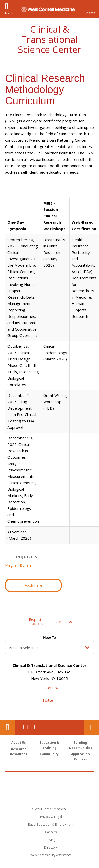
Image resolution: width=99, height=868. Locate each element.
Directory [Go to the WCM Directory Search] (51, 847)
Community (49, 754)
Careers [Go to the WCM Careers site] (51, 832)
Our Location (8, 727)
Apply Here (33, 585)
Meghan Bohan (18, 565)
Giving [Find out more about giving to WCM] (51, 840)
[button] (90, 9)
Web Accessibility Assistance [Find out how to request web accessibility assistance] (51, 855)
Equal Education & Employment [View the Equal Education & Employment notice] (51, 824)
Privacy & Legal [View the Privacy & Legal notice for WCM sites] (51, 817)
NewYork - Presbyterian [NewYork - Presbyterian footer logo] (50, 791)
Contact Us (91, 727)
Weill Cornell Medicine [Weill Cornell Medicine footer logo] (50, 780)
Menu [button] (9, 13)
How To (50, 638)
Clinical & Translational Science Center (50, 39)
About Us (19, 743)
